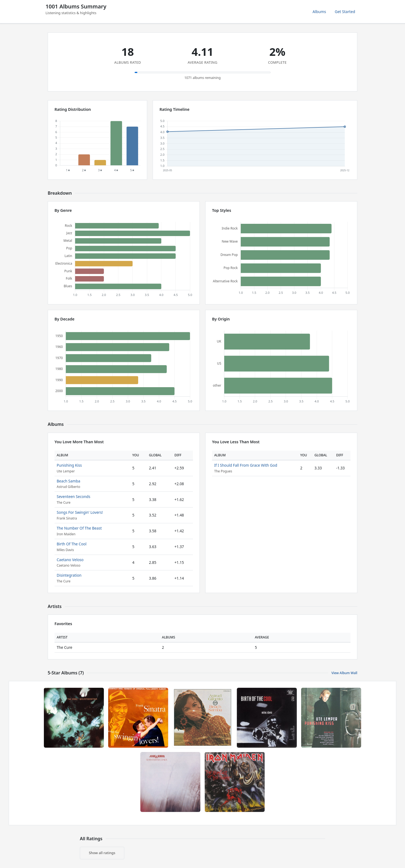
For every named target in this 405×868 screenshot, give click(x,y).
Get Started (345, 12)
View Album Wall (344, 673)
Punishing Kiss (69, 465)
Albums (319, 12)
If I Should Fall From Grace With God (246, 465)
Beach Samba (68, 481)
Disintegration (69, 575)
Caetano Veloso (70, 560)
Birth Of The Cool (72, 544)
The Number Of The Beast (79, 528)
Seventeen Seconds (73, 496)
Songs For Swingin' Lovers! (80, 512)
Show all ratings (102, 853)
